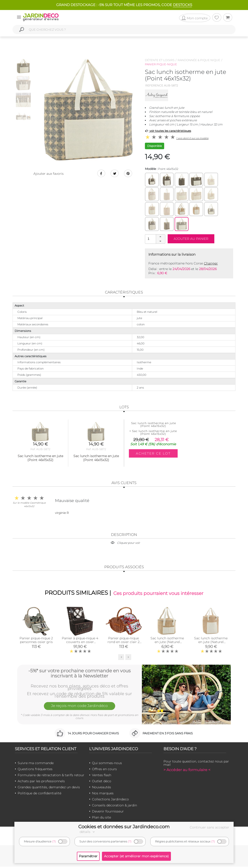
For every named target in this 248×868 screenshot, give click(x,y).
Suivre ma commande (36, 764)
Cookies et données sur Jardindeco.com (124, 827)
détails (88, 832)
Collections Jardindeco (110, 801)
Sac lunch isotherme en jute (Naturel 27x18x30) (211, 643)
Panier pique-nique (161, 64)
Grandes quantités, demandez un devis (49, 789)
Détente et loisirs (160, 60)
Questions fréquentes (35, 770)
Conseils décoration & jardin (114, 807)
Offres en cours (104, 770)
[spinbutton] (155, 239)
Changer (211, 263)
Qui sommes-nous (107, 764)
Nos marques (103, 795)
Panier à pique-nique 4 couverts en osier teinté (80, 643)
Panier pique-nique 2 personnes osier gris (36, 641)
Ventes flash (102, 776)
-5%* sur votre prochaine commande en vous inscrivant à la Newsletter (80, 674)
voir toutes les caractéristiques (168, 131)
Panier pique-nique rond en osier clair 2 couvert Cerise (124, 643)
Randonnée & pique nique (199, 60)
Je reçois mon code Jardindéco (79, 708)
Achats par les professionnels (41, 782)
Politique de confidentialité (39, 795)
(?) (54, 841)
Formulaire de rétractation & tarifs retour (51, 776)
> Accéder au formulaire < (187, 771)
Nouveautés (101, 789)
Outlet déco (102, 782)
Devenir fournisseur (108, 813)
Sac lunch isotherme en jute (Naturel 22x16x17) (167, 643)
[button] (160, 237)
